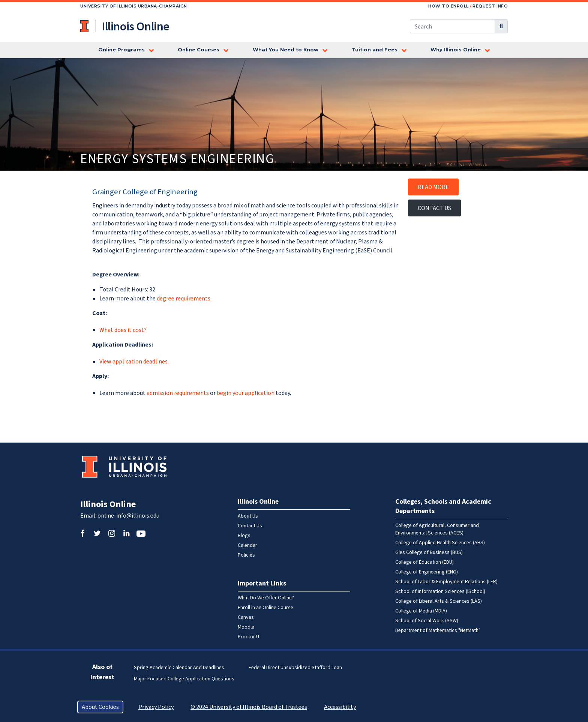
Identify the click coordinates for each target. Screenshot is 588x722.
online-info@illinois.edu (128, 516)
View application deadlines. (134, 362)
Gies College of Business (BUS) (429, 552)
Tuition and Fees (374, 50)
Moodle (246, 627)
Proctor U (248, 637)
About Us (248, 516)
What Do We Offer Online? (266, 598)
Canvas (246, 617)
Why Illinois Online (456, 50)
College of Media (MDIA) (421, 611)
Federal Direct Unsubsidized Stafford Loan (295, 668)
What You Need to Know (286, 50)
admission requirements (178, 393)
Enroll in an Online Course (265, 608)
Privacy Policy (156, 707)
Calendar (247, 545)
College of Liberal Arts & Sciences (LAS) (439, 601)
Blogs (244, 536)
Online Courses (199, 50)
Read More (433, 187)
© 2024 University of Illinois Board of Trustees (249, 707)
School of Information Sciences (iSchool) (440, 591)
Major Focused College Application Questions (184, 679)
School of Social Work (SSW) (427, 621)
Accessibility (340, 707)
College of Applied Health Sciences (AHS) (440, 543)
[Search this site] (452, 26)
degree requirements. (184, 299)
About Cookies (100, 707)
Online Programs (121, 50)
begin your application (246, 393)
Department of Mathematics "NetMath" (438, 630)
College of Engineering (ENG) (427, 572)
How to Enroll (448, 6)
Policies (246, 555)
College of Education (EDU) (424, 562)
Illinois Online (108, 504)
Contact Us (434, 208)
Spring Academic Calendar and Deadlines (179, 668)
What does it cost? (123, 330)
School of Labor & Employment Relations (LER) (446, 582)
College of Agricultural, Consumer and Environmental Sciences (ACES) (437, 529)
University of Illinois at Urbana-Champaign (85, 26)
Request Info (490, 6)
